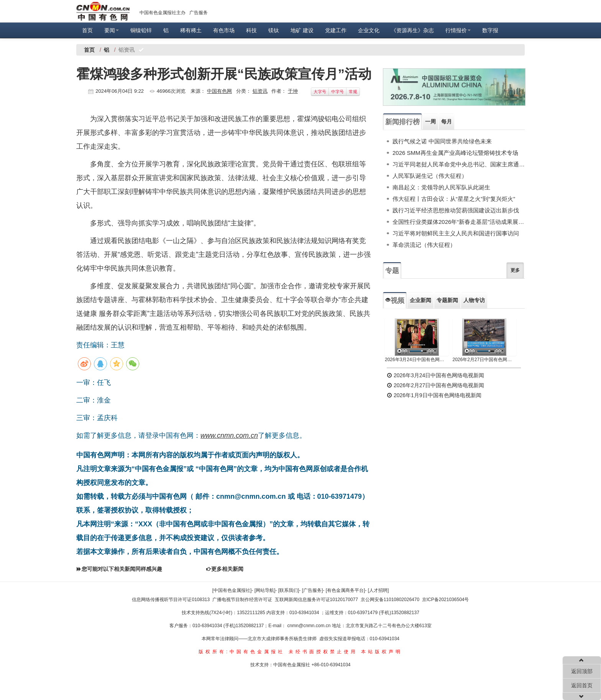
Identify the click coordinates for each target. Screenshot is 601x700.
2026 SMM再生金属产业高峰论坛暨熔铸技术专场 (455, 153)
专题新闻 (447, 300)
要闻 (112, 30)
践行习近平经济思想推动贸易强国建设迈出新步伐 (456, 210)
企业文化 (369, 30)
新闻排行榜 (402, 122)
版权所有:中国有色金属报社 (242, 652)
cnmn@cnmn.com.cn (310, 626)
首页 (87, 30)
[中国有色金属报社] (232, 590)
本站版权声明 (382, 652)
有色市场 (224, 30)
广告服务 (199, 13)
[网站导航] (265, 590)
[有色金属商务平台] (346, 590)
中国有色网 (219, 91)
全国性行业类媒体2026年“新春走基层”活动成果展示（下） (459, 222)
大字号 (320, 92)
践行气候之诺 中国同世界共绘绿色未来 (442, 141)
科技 (251, 30)
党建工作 (336, 30)
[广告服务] (313, 590)
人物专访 (474, 300)
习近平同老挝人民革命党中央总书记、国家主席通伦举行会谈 (459, 164)
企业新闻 (420, 300)
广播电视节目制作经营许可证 (242, 600)
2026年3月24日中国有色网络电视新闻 (417, 360)
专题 (392, 271)
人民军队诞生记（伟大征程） (430, 176)
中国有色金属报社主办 (163, 13)
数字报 (490, 30)
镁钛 (274, 30)
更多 (515, 270)
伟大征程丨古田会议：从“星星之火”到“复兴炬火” (454, 199)
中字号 (337, 92)
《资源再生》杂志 (412, 30)
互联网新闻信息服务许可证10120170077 (316, 600)
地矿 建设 (302, 30)
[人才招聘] (378, 590)
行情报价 (458, 30)
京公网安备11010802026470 (390, 600)
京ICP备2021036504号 (446, 600)
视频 (395, 301)
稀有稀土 (191, 30)
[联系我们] (289, 590)
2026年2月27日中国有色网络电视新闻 (485, 360)
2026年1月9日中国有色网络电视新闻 (434, 395)
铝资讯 (260, 91)
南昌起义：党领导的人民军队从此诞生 (441, 187)
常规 (353, 92)
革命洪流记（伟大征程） (424, 245)
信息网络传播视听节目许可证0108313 (171, 600)
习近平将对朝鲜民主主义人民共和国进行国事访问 (456, 233)
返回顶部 (582, 671)
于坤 (293, 91)
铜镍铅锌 (141, 30)
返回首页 (582, 685)
